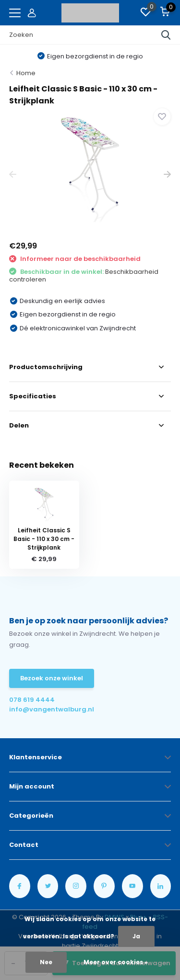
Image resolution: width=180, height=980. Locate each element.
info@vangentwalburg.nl (50, 709)
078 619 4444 (32, 700)
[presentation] (13, 175)
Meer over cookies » (116, 962)
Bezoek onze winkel (52, 678)
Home (26, 73)
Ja (136, 936)
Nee (46, 962)
